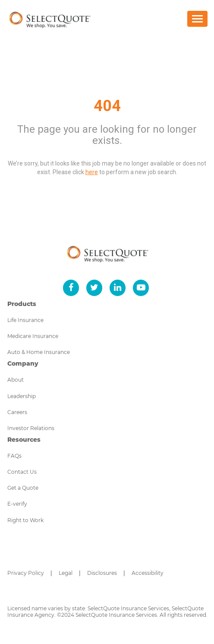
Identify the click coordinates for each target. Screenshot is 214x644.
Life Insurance (25, 320)
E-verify (17, 504)
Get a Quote (23, 488)
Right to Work (25, 520)
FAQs (14, 456)
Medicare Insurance (33, 336)
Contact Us (22, 472)
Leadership (22, 396)
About (16, 380)
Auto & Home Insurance (39, 352)
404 (107, 106)
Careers (17, 412)
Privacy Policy (26, 573)
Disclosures (102, 573)
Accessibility (148, 573)
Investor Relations (31, 428)
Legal (66, 573)
